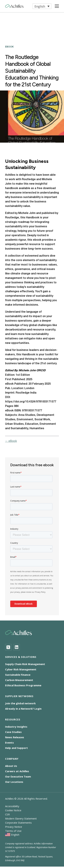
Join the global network (20, 703)
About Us (11, 766)
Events (9, 743)
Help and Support (16, 748)
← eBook (11, 441)
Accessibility (12, 806)
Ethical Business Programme (23, 685)
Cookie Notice (13, 810)
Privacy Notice (14, 827)
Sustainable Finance (18, 675)
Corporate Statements (18, 823)
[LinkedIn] (17, 647)
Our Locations (14, 782)
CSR (7, 814)
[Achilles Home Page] (14, 6)
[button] (42, 6)
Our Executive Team (18, 776)
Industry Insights (16, 727)
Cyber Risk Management (21, 669)
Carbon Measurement (19, 680)
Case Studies (13, 732)
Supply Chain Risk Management (25, 664)
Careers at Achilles (17, 771)
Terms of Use (13, 831)
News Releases (15, 737)
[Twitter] (8, 647)
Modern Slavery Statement (21, 818)
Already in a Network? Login (23, 709)
